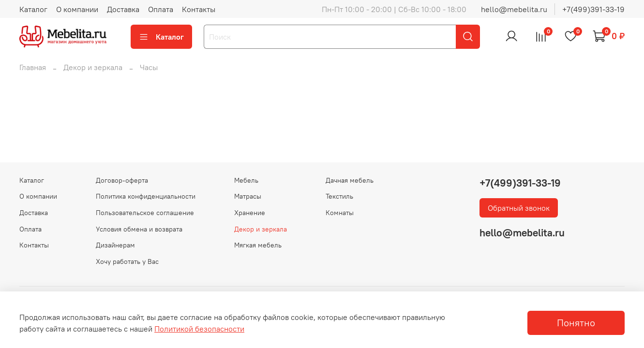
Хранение (250, 213)
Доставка (123, 9)
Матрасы (248, 196)
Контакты (199, 9)
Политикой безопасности (199, 329)
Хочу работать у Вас (127, 261)
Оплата (161, 9)
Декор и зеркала (93, 67)
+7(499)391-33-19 (593, 9)
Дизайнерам (115, 245)
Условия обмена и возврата (139, 229)
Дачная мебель (350, 180)
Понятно (576, 323)
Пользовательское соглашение (145, 213)
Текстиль (339, 196)
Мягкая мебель (258, 245)
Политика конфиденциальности (146, 196)
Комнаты (340, 213)
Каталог (33, 9)
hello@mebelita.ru (514, 9)
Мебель (246, 180)
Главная (33, 67)
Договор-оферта (122, 180)
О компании (77, 9)
